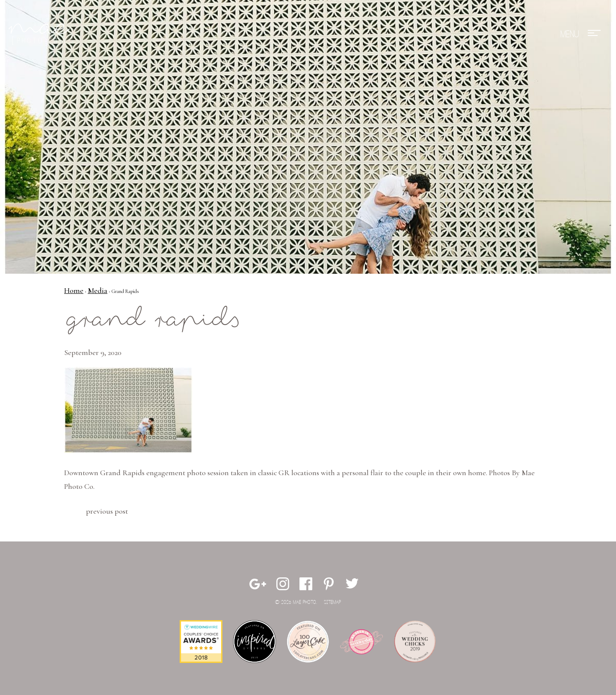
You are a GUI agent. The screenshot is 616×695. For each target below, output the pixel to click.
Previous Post (107, 511)
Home (74, 290)
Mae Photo (41, 34)
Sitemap (332, 602)
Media (98, 290)
